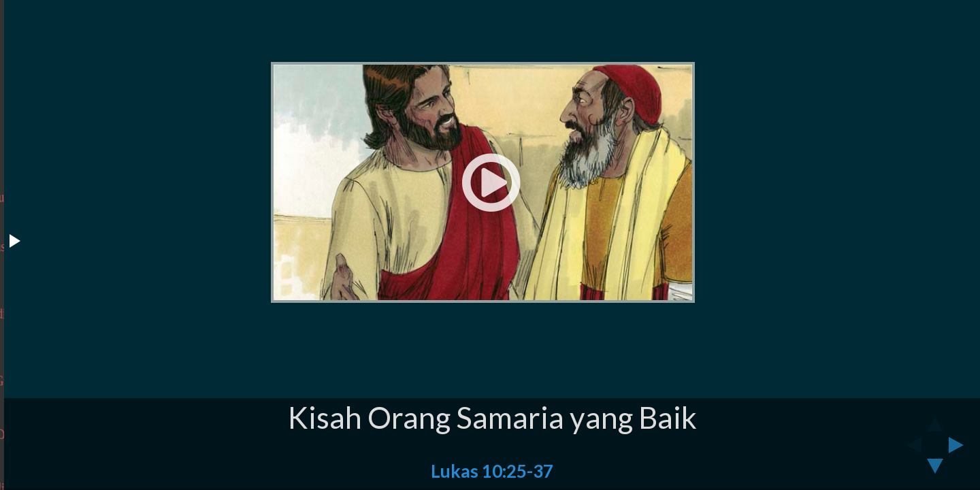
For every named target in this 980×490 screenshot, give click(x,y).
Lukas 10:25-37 (492, 471)
